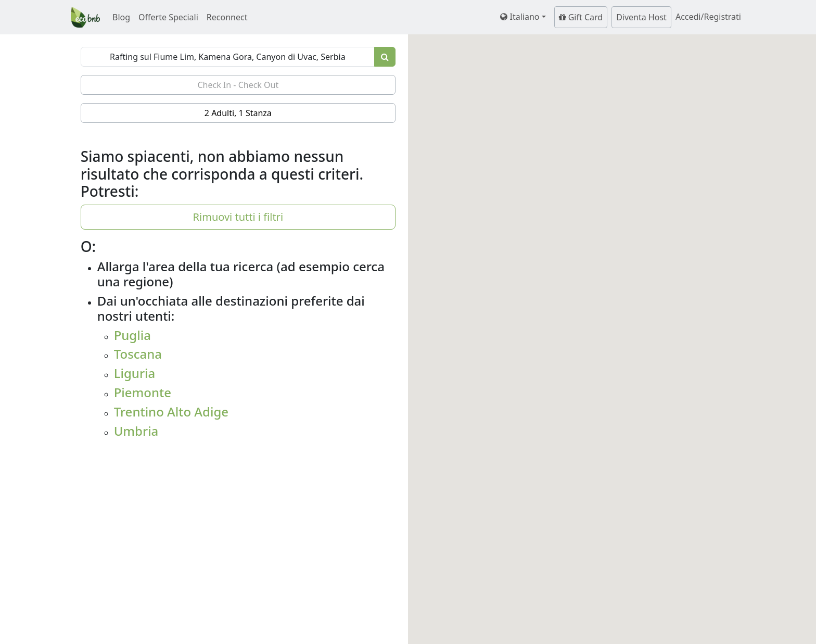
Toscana (138, 354)
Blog (121, 17)
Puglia (132, 335)
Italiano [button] (520, 17)
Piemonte (143, 392)
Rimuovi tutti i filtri (238, 217)
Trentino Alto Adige (171, 412)
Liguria (135, 373)
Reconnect (227, 17)
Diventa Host (641, 17)
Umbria (136, 431)
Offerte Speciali (168, 17)
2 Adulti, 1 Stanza (238, 113)
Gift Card (581, 17)
